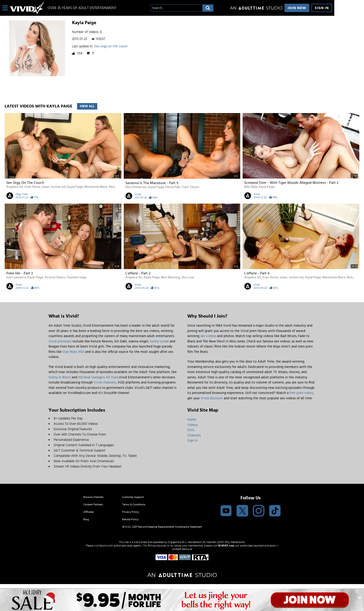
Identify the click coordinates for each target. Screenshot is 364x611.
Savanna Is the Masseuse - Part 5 (152, 183)
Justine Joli (58, 187)
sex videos (208, 336)
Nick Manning (171, 277)
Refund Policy (130, 519)
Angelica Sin (15, 187)
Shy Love (188, 277)
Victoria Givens (55, 277)
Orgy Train (22, 194)
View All (87, 106)
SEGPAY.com (226, 546)
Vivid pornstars (60, 341)
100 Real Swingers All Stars (98, 377)
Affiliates (89, 512)
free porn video (301, 393)
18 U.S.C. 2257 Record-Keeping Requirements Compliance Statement (162, 527)
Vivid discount (212, 398)
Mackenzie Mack (96, 187)
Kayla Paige (75, 187)
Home (192, 420)
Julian (45, 187)
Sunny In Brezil (60, 377)
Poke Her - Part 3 (19, 273)
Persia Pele (173, 187)
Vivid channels (105, 382)
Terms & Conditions (134, 504)
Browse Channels (93, 497)
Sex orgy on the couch (111, 46)
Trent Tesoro (190, 187)
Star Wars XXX (73, 352)
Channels (194, 435)
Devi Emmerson (136, 187)
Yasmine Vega (77, 277)
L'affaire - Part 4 (257, 273)
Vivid (138, 194)
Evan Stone (32, 187)
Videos (193, 425)
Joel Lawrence (16, 277)
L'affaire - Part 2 (138, 273)
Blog (86, 519)
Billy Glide (251, 187)
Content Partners (93, 504)
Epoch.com (106, 546)
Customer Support (133, 497)
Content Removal (182, 549)
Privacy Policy (131, 512)
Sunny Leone (159, 341)
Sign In (322, 8)
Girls (191, 430)
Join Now (297, 8)
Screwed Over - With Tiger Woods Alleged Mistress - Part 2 (291, 183)
